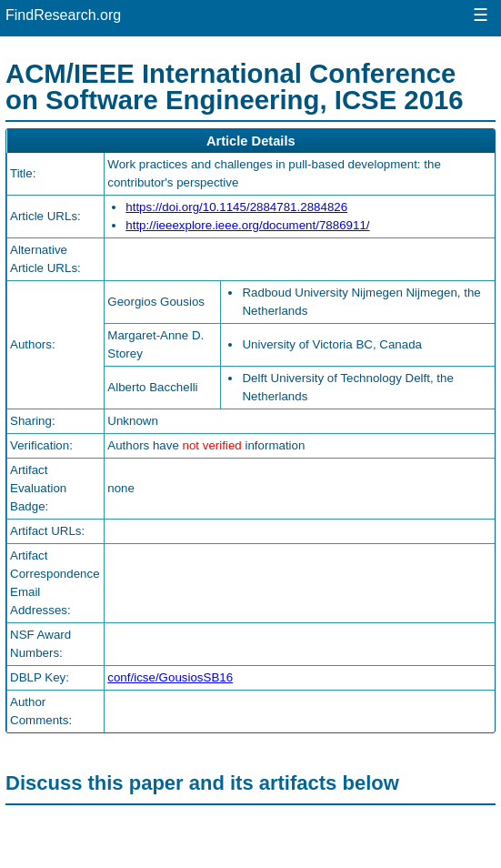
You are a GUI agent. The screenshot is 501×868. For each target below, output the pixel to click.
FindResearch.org (63, 15)
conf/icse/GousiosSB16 (170, 677)
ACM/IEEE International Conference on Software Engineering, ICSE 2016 (235, 86)
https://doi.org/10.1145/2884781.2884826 (236, 207)
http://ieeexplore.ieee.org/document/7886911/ (247, 225)
